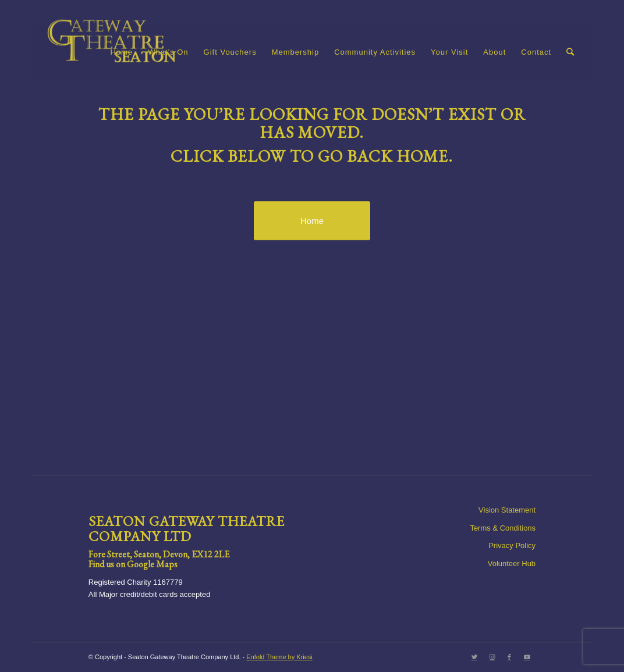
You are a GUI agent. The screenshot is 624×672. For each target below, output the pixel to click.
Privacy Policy (512, 545)
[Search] (570, 52)
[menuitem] (121, 52)
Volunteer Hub (512, 563)
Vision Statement (507, 510)
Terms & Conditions (503, 528)
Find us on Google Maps (133, 564)
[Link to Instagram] (492, 657)
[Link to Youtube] (527, 657)
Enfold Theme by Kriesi (279, 657)
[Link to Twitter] (474, 657)
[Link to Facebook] (509, 657)
